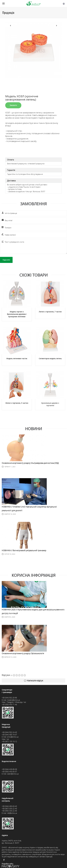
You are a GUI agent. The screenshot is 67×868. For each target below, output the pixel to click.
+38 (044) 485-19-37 (9, 742)
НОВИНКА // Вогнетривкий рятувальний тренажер (24, 557)
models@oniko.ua (13, 707)
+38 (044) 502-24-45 (9, 739)
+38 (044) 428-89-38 (9, 776)
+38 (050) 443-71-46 (9, 711)
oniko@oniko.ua (13, 744)
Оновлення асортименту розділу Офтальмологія (23, 660)
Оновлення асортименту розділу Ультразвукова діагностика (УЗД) (30, 470)
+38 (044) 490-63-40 (9, 813)
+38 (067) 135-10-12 (9, 748)
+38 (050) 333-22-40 (9, 818)
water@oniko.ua (13, 781)
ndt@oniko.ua (12, 820)
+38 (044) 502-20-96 (9, 705)
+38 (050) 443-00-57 (9, 779)
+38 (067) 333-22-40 (9, 815)
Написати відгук (33, 687)
